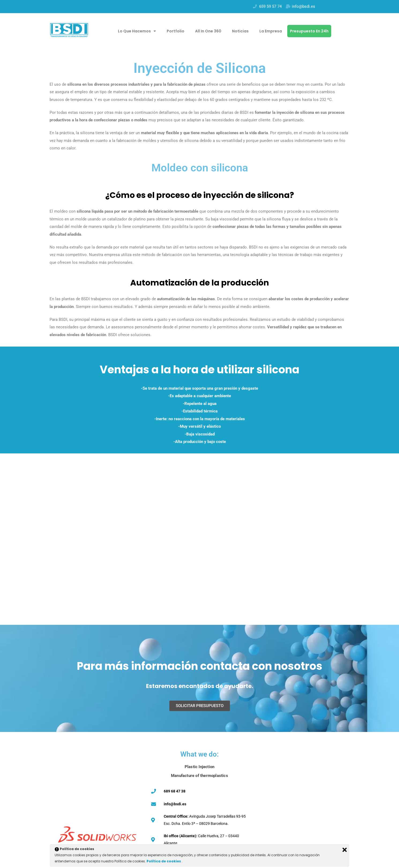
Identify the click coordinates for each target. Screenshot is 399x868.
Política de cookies (164, 861)
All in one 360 (208, 31)
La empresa (271, 31)
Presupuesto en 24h (309, 31)
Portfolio (176, 31)
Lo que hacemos (137, 31)
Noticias (240, 31)
